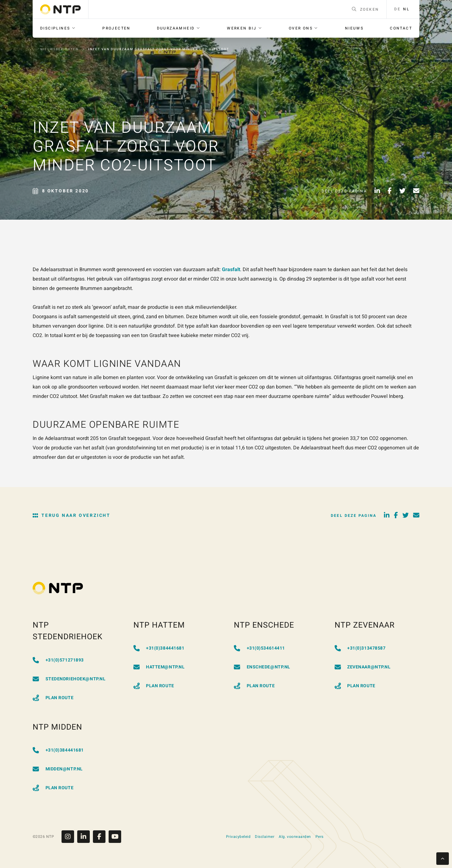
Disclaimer (265, 837)
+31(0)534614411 (259, 648)
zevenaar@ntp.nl (363, 667)
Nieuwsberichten (59, 49)
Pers (320, 837)
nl (406, 9)
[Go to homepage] (60, 9)
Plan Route (53, 698)
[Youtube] (115, 837)
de (397, 9)
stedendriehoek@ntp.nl (69, 679)
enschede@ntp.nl (262, 667)
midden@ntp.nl (58, 769)
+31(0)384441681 (159, 648)
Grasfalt (231, 270)
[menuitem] (58, 28)
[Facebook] (101, 837)
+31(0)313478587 (360, 648)
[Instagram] (69, 837)
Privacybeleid (238, 837)
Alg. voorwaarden (295, 837)
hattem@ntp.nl (159, 667)
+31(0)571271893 (58, 660)
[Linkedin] (85, 837)
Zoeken (366, 9)
